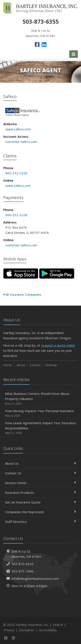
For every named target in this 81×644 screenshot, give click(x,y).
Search (58, 625)
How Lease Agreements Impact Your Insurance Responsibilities (40, 428)
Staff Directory (40, 522)
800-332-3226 (16, 173)
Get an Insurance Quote (40, 502)
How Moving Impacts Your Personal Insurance (40, 413)
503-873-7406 (22, 571)
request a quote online (58, 345)
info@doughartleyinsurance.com (35, 578)
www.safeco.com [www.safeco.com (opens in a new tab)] (18, 129)
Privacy (9, 630)
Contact (35, 365)
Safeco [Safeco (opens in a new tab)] (23, 112)
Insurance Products (40, 492)
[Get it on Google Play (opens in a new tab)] (57, 274)
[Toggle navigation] (74, 54)
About (21, 365)
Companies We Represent (40, 512)
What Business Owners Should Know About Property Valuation (40, 399)
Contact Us (40, 473)
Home (8, 365)
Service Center (40, 483)
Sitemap (51, 365)
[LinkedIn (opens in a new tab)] (44, 44)
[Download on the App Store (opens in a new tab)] (21, 274)
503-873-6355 (22, 564)
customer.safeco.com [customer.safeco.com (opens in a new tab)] (21, 142)
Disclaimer (27, 630)
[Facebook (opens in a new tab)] (37, 44)
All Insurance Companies (22, 294)
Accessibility (48, 630)
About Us (40, 463)
